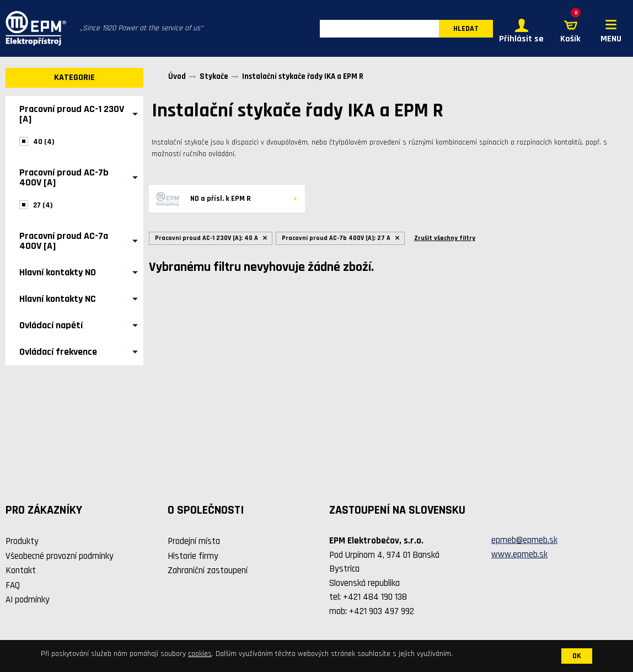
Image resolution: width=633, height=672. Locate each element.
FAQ (13, 585)
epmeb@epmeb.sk (524, 540)
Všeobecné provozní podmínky (60, 556)
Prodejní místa (194, 541)
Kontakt (21, 570)
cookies (200, 654)
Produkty (22, 541)
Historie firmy (193, 556)
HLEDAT (466, 29)
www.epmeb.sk (519, 554)
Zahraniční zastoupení (208, 570)
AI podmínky (28, 600)
